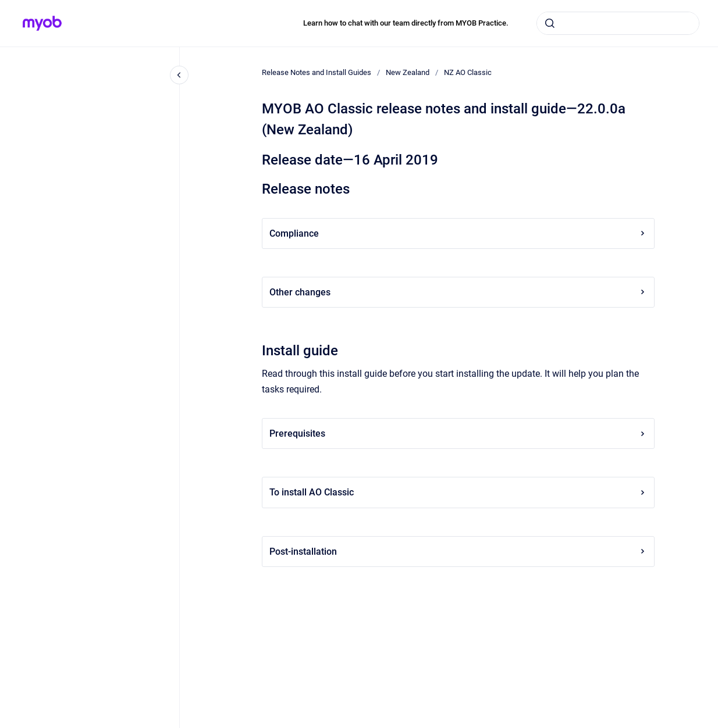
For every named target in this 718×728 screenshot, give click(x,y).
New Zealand (408, 72)
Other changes (458, 292)
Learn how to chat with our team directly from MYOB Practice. (406, 23)
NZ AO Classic (468, 72)
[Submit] (550, 23)
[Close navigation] (179, 75)
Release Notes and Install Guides (317, 72)
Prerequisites (458, 433)
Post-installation (458, 552)
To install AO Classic (458, 492)
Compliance (458, 233)
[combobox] (618, 23)
